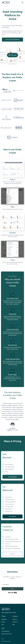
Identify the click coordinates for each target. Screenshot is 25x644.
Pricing (3, 622)
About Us (15, 619)
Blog (14, 624)
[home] (5, 2)
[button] (22, 2)
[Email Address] (12, 585)
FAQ (3, 624)
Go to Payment (13, 516)
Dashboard (4, 619)
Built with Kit (12, 593)
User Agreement (5, 631)
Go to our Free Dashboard (12, 39)
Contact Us (12, 554)
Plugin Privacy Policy (6, 634)
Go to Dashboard (13, 477)
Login (3, 639)
